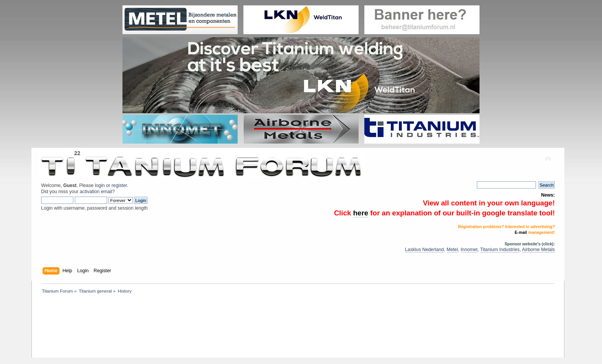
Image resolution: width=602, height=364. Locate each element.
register (119, 185)
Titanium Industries (500, 250)
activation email (96, 192)
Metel (452, 250)
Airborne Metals (539, 250)
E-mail (521, 232)
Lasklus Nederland (424, 250)
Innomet (469, 250)
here (361, 213)
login (100, 185)
